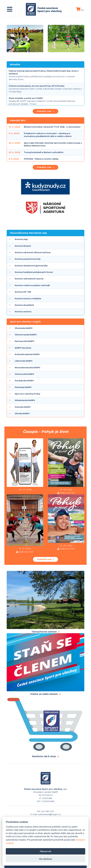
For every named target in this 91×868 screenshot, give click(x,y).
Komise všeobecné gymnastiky (31, 266)
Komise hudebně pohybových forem (34, 272)
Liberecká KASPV (24, 361)
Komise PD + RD (23, 292)
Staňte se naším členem (44, 694)
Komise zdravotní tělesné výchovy (33, 252)
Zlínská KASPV (22, 414)
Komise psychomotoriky (28, 259)
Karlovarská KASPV (24, 341)
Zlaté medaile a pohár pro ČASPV (26, 98)
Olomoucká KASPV (24, 374)
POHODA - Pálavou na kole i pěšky (41, 159)
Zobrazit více (45, 111)
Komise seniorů (23, 312)
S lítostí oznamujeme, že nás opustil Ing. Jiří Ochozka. (37, 86)
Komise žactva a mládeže (28, 299)
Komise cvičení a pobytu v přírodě (32, 285)
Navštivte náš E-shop (44, 756)
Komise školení (23, 246)
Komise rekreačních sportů (29, 279)
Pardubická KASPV (24, 381)
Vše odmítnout (45, 859)
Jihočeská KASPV (24, 328)
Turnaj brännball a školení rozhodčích (44, 152)
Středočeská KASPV (25, 400)
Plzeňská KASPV (23, 387)
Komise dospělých (24, 305)
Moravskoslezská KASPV (27, 368)
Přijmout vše (45, 851)
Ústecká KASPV (23, 407)
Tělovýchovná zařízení (44, 632)
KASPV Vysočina (23, 348)
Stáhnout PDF (67, 493)
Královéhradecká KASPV (27, 354)
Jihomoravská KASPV (26, 335)
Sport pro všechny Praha (27, 394)
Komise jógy (21, 239)
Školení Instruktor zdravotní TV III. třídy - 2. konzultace (52, 127)
